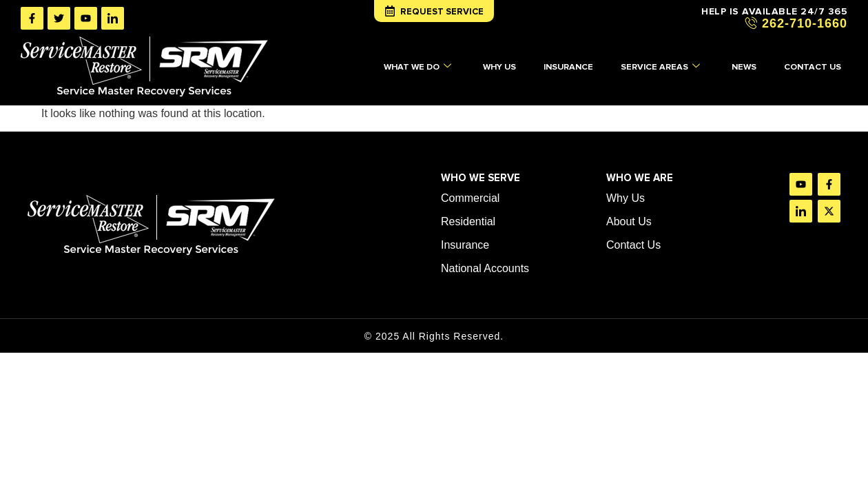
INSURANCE (567, 66)
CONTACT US (818, 66)
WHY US (496, 66)
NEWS (747, 66)
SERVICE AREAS (662, 66)
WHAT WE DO (411, 66)
